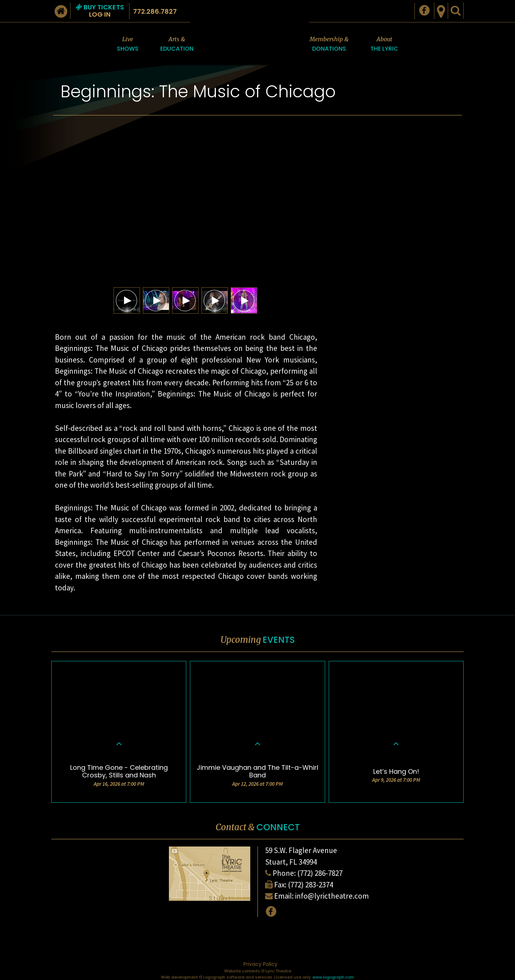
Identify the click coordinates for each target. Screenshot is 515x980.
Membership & (329, 44)
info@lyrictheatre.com (332, 896)
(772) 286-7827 (320, 873)
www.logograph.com (333, 977)
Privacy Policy (260, 964)
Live (128, 44)
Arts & (177, 44)
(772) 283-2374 (310, 885)
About (384, 44)
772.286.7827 (155, 11)
